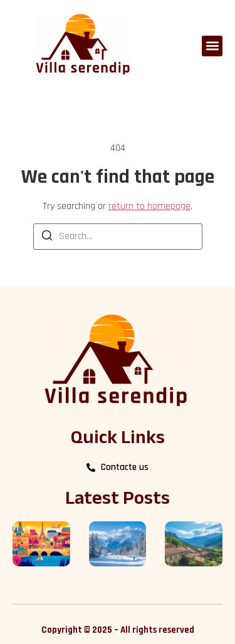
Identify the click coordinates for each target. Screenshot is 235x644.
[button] (212, 46)
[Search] (47, 238)
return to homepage (149, 206)
